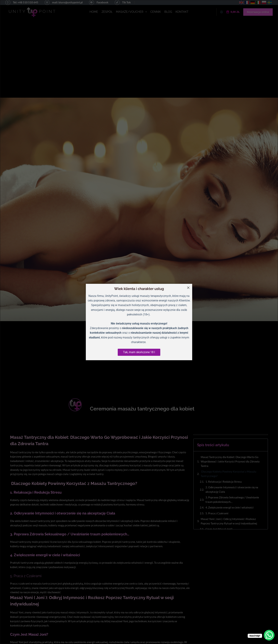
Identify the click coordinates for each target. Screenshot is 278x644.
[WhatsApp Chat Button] (269, 635)
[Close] (188, 288)
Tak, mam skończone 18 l (139, 352)
